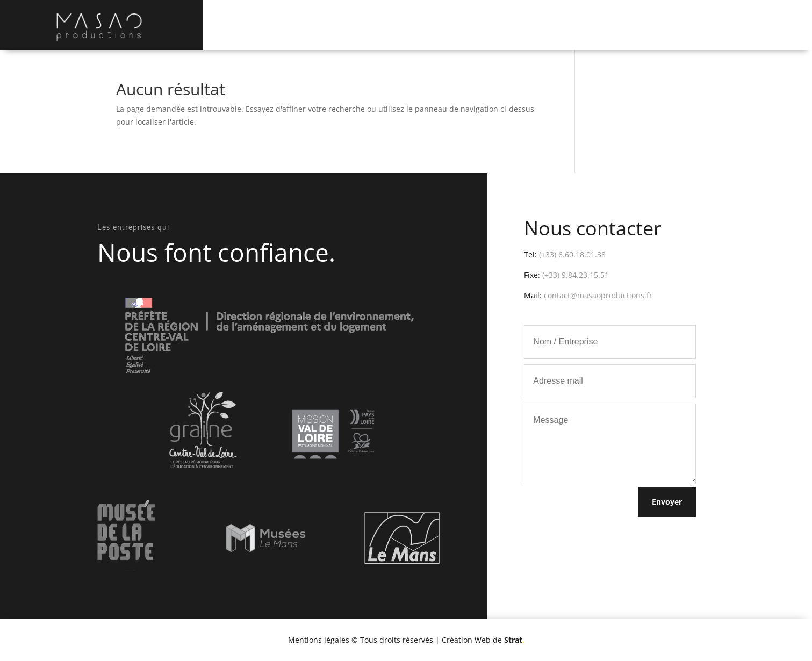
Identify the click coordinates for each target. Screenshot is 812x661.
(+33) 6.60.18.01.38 (572, 254)
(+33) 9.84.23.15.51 (576, 275)
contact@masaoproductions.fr (598, 295)
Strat (514, 640)
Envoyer (667, 502)
